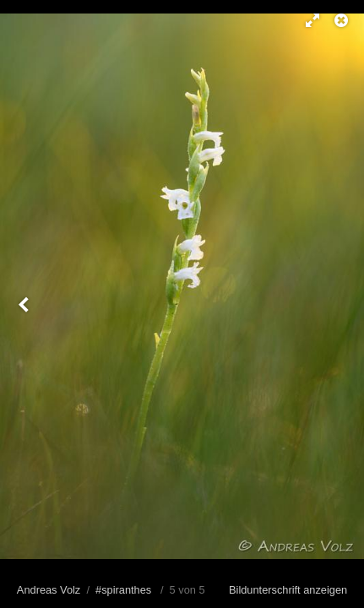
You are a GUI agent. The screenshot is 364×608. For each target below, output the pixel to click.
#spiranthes (123, 590)
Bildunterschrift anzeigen (288, 590)
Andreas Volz (49, 590)
